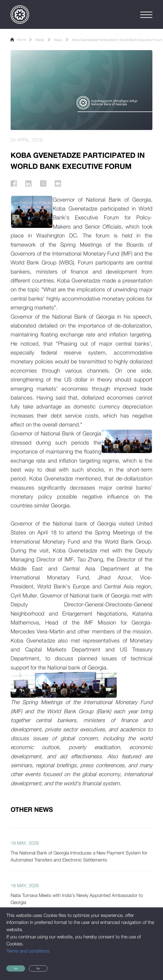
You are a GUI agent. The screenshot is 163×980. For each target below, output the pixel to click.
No (61, 966)
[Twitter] (54, 186)
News (68, 39)
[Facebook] (16, 186)
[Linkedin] (35, 186)
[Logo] (20, 15)
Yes (22, 966)
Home (21, 39)
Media (47, 39)
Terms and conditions (28, 946)
